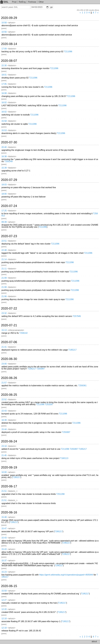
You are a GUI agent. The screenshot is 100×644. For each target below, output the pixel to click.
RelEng (22, 2)
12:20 (4, 609)
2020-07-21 (9, 325)
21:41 (4, 347)
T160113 (64, 458)
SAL (4, 2)
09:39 (4, 222)
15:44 (4, 429)
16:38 (4, 156)
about (94, 641)
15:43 (4, 538)
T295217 (59, 531)
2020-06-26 (9, 378)
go (51, 7)
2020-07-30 (9, 142)
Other (41, 2)
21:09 (4, 278)
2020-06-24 (9, 441)
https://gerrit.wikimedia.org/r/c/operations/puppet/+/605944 (66, 575)
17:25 (4, 211)
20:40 (4, 147)
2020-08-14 (9, 44)
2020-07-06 (9, 342)
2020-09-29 (9, 18)
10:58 (4, 23)
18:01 (4, 75)
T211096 (68, 52)
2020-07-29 (9, 180)
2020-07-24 (9, 206)
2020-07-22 (9, 308)
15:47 (4, 528)
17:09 (4, 49)
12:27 (4, 600)
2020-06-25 (9, 395)
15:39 (4, 168)
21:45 (4, 455)
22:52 (4, 399)
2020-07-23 (9, 236)
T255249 (8, 161)
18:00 (4, 194)
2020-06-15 (9, 586)
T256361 (82, 386)
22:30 (4, 65)
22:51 (4, 241)
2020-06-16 (9, 512)
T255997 (41, 369)
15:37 (4, 561)
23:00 (4, 364)
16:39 (4, 420)
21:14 (4, 259)
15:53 (4, 130)
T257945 (77, 316)
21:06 (4, 296)
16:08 (4, 93)
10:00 (4, 472)
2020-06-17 (9, 486)
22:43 (4, 411)
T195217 (72, 350)
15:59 (4, 591)
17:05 (4, 84)
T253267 (49, 404)
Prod (14, 2)
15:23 (4, 572)
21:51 (4, 491)
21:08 (4, 287)
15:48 (4, 517)
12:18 (4, 619)
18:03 (4, 185)
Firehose (32, 2)
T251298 (60, 494)
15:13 (4, 330)
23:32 (4, 313)
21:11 (4, 269)
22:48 (4, 250)
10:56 (4, 32)
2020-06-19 (9, 467)
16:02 (4, 102)
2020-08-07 (9, 61)
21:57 (4, 383)
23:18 (4, 446)
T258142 (24, 333)
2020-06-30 (9, 359)
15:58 (4, 121)
